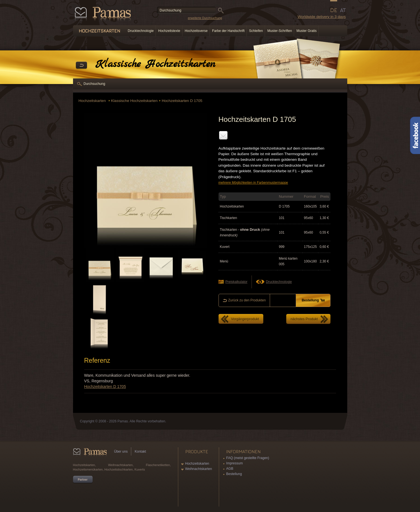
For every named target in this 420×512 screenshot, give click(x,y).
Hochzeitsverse (196, 31)
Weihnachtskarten (199, 469)
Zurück (81, 66)
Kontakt (140, 452)
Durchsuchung (94, 84)
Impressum (234, 463)
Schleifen (256, 31)
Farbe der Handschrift (228, 31)
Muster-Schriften (280, 31)
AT (343, 10)
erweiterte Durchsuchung (205, 18)
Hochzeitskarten (93, 101)
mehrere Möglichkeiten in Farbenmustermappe (253, 183)
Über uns (121, 452)
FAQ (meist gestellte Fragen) (247, 458)
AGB (230, 469)
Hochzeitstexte (169, 31)
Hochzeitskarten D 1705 (182, 101)
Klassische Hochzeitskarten (134, 101)
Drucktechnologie (141, 31)
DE (334, 10)
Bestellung (234, 474)
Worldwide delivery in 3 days (322, 17)
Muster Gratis (306, 31)
